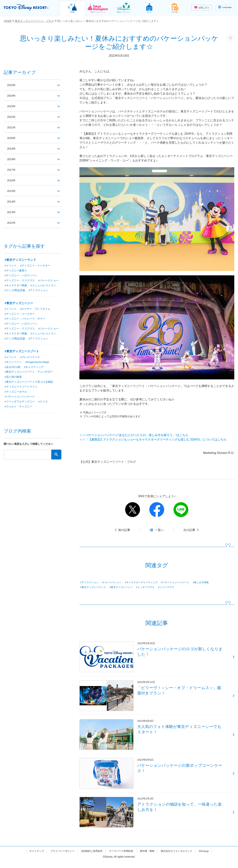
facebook (157, 510)
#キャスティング (34, 368)
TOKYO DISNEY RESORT (28, 8)
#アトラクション (90, 582)
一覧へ (159, 530)
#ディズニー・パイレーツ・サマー (25, 319)
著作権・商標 (149, 857)
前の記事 (124, 530)
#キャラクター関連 (16, 286)
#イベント (11, 266)
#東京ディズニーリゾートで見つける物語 (29, 383)
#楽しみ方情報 (209, 582)
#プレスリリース (30, 358)
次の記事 (189, 530)
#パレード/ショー (114, 582)
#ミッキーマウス (150, 587)
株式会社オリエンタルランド (180, 857)
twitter (133, 510)
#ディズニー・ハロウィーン (21, 276)
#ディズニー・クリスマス (20, 281)
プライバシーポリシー (59, 857)
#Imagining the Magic (38, 363)
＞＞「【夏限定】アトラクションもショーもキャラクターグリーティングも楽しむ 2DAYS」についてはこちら (153, 439)
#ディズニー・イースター (35, 266)
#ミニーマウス (172, 587)
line (181, 510)
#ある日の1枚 (13, 368)
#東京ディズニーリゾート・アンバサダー (29, 373)
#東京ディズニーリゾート (22, 352)
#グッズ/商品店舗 (15, 291)
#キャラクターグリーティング (145, 582)
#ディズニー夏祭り (16, 271)
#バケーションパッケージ (181, 582)
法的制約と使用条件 (90, 857)
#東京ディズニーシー (124, 587)
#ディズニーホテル (16, 393)
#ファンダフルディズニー (20, 403)
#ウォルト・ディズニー (18, 408)
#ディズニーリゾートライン (21, 388)
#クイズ (43, 403)
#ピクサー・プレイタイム (35, 309)
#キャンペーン (13, 363)
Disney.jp (209, 857)
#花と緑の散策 (13, 378)
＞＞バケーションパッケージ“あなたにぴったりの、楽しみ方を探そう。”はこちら (134, 435)
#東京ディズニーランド (94, 587)
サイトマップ (32, 857)
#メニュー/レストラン (43, 286)
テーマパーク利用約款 (122, 857)
